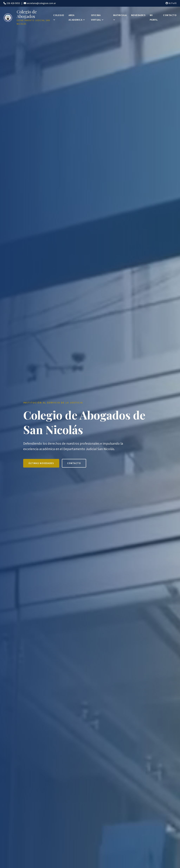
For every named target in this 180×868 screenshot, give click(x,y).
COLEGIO (59, 17)
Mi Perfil (171, 3)
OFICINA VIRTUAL (97, 18)
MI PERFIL (154, 18)
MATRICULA (120, 17)
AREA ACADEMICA (77, 18)
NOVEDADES (138, 15)
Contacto (74, 463)
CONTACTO (170, 15)
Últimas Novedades (41, 463)
